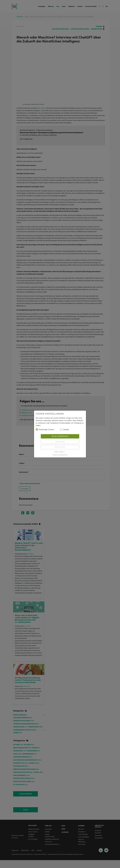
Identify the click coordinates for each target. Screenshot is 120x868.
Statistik (64, 430)
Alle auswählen (60, 436)
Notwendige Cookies (45, 430)
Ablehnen (60, 442)
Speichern (60, 447)
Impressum (56, 455)
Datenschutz (64, 455)
